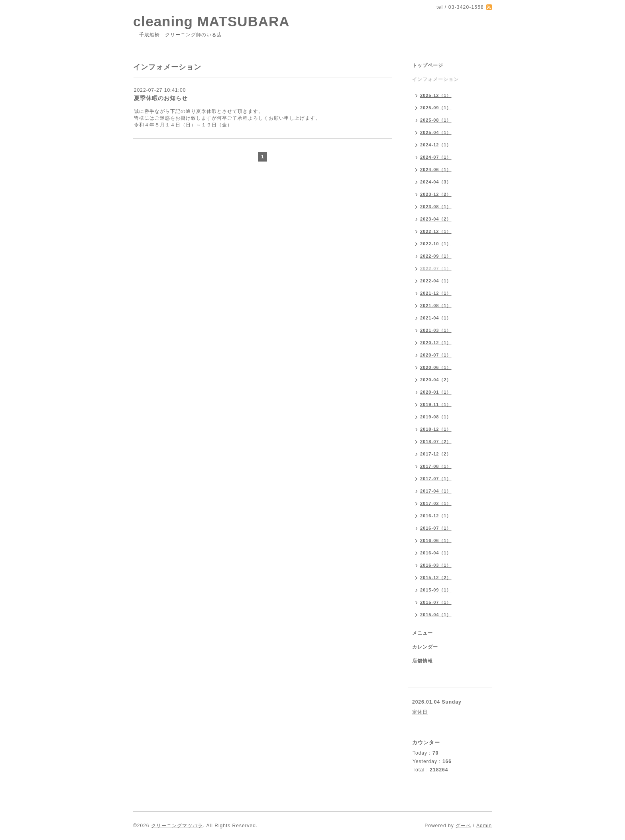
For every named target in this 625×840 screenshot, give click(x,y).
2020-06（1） (436, 367)
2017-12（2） (436, 454)
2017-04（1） (436, 491)
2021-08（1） (436, 306)
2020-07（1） (436, 355)
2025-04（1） (436, 132)
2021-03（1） (436, 330)
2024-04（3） (436, 182)
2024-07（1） (436, 157)
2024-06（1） (436, 170)
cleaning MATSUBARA (211, 21)
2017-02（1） (436, 503)
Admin (484, 826)
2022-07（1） (436, 268)
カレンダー (425, 647)
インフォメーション (435, 79)
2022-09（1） (436, 256)
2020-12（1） (436, 343)
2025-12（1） (436, 95)
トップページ (428, 65)
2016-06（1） (436, 540)
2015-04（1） (436, 615)
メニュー (423, 633)
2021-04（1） (436, 318)
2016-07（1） (436, 528)
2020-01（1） (436, 392)
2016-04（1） (436, 553)
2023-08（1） (436, 207)
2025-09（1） (436, 108)
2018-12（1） (436, 429)
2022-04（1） (436, 281)
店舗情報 (423, 661)
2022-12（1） (436, 231)
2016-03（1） (436, 565)
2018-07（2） (436, 442)
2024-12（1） (436, 145)
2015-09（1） (436, 590)
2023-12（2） (436, 194)
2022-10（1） (436, 244)
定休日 (420, 712)
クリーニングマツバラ (177, 826)
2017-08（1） (436, 466)
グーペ (463, 826)
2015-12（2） (436, 578)
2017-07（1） (436, 479)
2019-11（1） (436, 404)
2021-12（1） (436, 293)
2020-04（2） (436, 380)
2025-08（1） (436, 120)
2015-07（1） (436, 602)
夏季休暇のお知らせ (161, 98)
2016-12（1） (436, 516)
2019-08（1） (436, 417)
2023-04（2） (436, 219)
